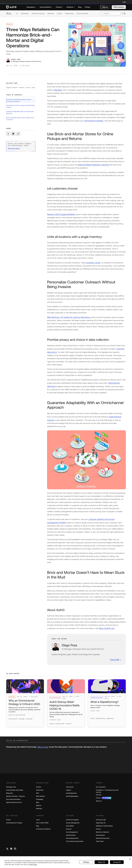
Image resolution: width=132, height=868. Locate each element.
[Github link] (15, 850)
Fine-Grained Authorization (75, 843)
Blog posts (10, 795)
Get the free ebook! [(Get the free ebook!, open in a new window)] (14, 148)
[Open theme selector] (124, 13)
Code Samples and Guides (15, 792)
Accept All (117, 862)
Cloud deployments (72, 840)
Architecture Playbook (43, 831)
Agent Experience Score (14, 804)
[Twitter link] (7, 850)
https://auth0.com (106, 624)
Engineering (69, 13)
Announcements (82, 13)
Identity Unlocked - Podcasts (16, 798)
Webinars (39, 810)
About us (99, 803)
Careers (104, 800)
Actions (98, 831)
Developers (25, 13)
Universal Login (101, 821)
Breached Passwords (103, 840)
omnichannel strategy (93, 120)
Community (70, 789)
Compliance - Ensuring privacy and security (107, 793)
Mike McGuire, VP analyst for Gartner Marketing (67, 316)
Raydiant (58, 90)
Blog (9, 13)
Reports (39, 807)
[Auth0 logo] (11, 7)
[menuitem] (31, 7)
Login (124, 2)
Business (51, 13)
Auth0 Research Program (14, 824)
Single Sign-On (101, 824)
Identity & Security (38, 13)
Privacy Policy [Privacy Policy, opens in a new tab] (33, 865)
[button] (105, 7)
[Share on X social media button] (8, 134)
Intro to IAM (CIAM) (42, 824)
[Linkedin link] (11, 850)
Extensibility (70, 828)
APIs (38, 795)
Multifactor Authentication (104, 828)
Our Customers (101, 789)
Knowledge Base (71, 795)
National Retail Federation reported (92, 164)
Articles (39, 789)
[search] (110, 13)
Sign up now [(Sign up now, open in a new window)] (43, 749)
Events (8, 821)
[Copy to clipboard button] (18, 134)
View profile (115, 655)
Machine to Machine (102, 834)
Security (69, 831)
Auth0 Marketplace (72, 798)
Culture (59, 13)
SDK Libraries (40, 798)
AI (17, 13)
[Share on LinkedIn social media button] (13, 134)
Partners (99, 796)
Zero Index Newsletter (13, 801)
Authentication (71, 837)
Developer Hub (11, 789)
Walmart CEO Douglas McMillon (60, 213)
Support (69, 792)
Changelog (40, 801)
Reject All (101, 862)
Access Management (73, 824)
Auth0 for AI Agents (72, 821)
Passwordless (100, 837)
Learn (38, 821)
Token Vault (100, 843)
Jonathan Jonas (93, 261)
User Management (72, 834)
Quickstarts (40, 792)
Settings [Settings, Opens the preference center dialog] (86, 862)
